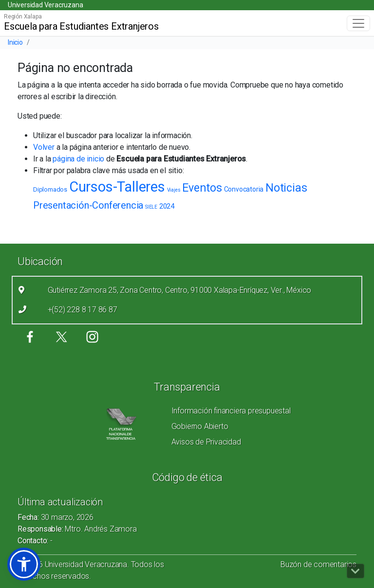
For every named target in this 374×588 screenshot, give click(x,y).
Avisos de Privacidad (206, 442)
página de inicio (78, 159)
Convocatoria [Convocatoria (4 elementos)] (244, 189)
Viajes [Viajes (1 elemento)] (174, 190)
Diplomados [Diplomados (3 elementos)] (50, 189)
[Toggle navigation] (358, 23)
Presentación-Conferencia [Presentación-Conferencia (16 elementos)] (88, 205)
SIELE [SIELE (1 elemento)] (151, 207)
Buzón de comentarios (318, 564)
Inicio (15, 42)
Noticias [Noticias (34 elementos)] (286, 188)
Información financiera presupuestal (231, 411)
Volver (44, 147)
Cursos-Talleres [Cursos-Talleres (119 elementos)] (117, 187)
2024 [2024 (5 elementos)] (167, 206)
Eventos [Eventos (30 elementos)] (202, 188)
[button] (24, 564)
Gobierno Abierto (200, 426)
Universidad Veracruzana (45, 5)
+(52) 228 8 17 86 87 (83, 310)
